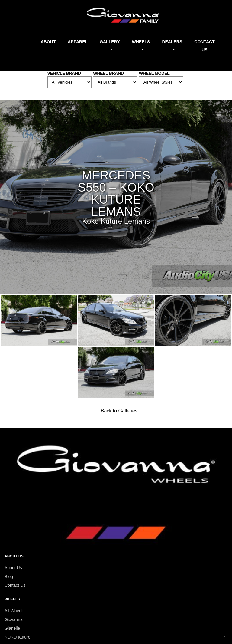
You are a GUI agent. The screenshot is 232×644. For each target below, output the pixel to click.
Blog (9, 577)
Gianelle (12, 628)
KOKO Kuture (18, 637)
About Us (13, 568)
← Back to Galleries (116, 411)
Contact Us (15, 585)
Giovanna (14, 619)
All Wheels (14, 611)
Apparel (78, 42)
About (48, 42)
